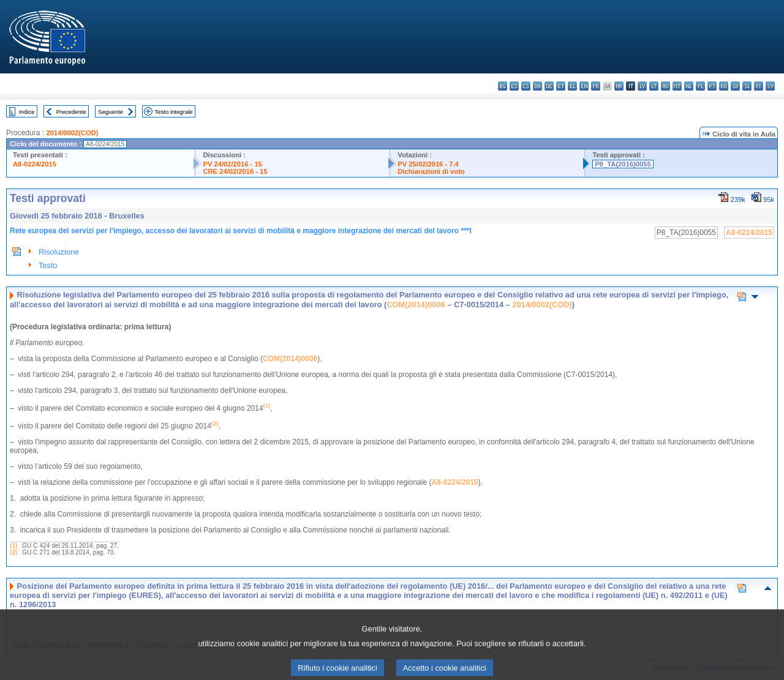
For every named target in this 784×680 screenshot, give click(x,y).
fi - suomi (759, 86)
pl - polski (700, 86)
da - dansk (537, 86)
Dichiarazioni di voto (431, 171)
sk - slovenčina (735, 86)
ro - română (724, 86)
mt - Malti (677, 86)
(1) (13, 546)
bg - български (503, 86)
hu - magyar (665, 86)
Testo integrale (173, 112)
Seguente (111, 112)
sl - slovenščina (747, 86)
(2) (13, 552)
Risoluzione (59, 252)
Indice (27, 112)
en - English (584, 86)
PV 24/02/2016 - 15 (232, 164)
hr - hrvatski (619, 86)
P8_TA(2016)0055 (623, 164)
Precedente (71, 112)
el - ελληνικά (572, 86)
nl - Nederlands (689, 86)
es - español (514, 86)
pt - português (712, 86)
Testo (48, 265)
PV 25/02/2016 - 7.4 (428, 164)
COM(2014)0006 (416, 305)
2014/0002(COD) (72, 133)
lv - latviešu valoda (642, 86)
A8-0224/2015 (35, 164)
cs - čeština (526, 86)
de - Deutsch (549, 86)
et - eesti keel (561, 86)
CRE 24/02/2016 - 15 (235, 171)
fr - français (596, 86)
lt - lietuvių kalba (654, 86)
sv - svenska (770, 86)
